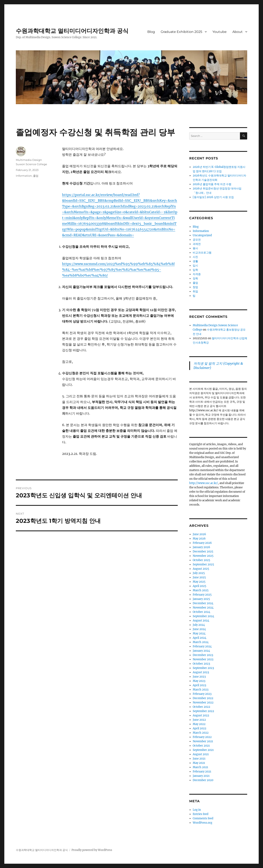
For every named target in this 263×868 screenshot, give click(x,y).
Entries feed (201, 814)
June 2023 (199, 677)
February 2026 (202, 543)
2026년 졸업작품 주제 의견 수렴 (212, 184)
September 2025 (203, 564)
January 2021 (201, 776)
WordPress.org (202, 823)
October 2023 (201, 664)
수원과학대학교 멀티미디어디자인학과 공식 (72, 31)
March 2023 (201, 690)
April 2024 (200, 638)
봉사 (195, 248)
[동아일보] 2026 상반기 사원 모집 (213, 197)
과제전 (197, 244)
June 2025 (199, 577)
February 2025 (202, 595)
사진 (195, 257)
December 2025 (203, 552)
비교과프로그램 (202, 253)
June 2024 (199, 629)
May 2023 (199, 681)
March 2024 (201, 642)
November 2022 (203, 703)
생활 (195, 261)
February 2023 (202, 694)
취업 (195, 291)
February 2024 (202, 646)
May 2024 (199, 633)
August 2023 (201, 672)
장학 (195, 278)
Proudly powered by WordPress (92, 850)
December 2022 (203, 698)
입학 (195, 270)
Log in (197, 810)
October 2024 (201, 612)
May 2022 (199, 724)
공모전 (197, 240)
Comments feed (203, 818)
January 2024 (201, 651)
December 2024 (203, 603)
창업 (195, 287)
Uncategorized (202, 235)
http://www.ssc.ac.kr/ (204, 483)
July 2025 (199, 573)
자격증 (197, 274)
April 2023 (199, 685)
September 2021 (203, 750)
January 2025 (201, 599)
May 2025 (199, 582)
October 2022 (201, 707)
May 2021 (199, 763)
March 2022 (201, 733)
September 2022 (203, 711)
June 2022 (199, 720)
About (238, 32)
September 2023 (203, 668)
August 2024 (201, 621)
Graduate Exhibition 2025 (181, 32)
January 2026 (201, 547)
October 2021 (201, 746)
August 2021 (201, 754)
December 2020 (203, 780)
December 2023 (203, 655)
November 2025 (203, 556)
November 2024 (203, 608)
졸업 (36, 176)
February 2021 (202, 772)
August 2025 (201, 569)
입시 (195, 266)
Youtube (220, 32)
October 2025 (201, 560)
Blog (151, 32)
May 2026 (199, 539)
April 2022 (200, 728)
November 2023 (203, 659)
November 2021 (203, 741)
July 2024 (199, 625)
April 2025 (200, 586)
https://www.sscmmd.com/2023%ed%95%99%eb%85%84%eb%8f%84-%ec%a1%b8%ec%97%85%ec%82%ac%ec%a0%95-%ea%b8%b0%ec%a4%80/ (118, 270)
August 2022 (201, 715)
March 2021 (200, 767)
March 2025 (201, 590)
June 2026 (199, 534)
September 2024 (203, 616)
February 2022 (202, 737)
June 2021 (199, 759)
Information (24, 176)
